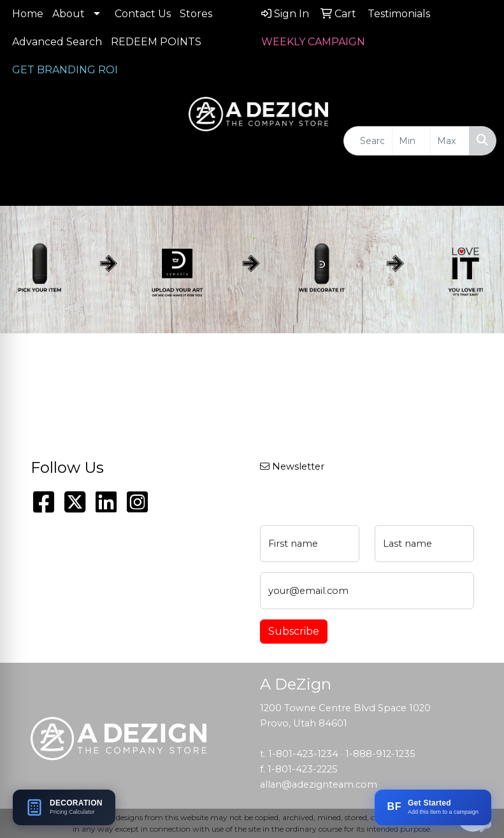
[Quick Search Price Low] (412, 141)
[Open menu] (479, 187)
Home (28, 14)
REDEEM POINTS (156, 42)
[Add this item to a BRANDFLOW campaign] (433, 807)
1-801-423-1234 (303, 754)
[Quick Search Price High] (450, 141)
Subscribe (294, 631)
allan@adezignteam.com (319, 784)
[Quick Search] (368, 141)
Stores (196, 14)
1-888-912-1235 (380, 754)
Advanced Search (57, 42)
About (68, 14)
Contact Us (143, 14)
